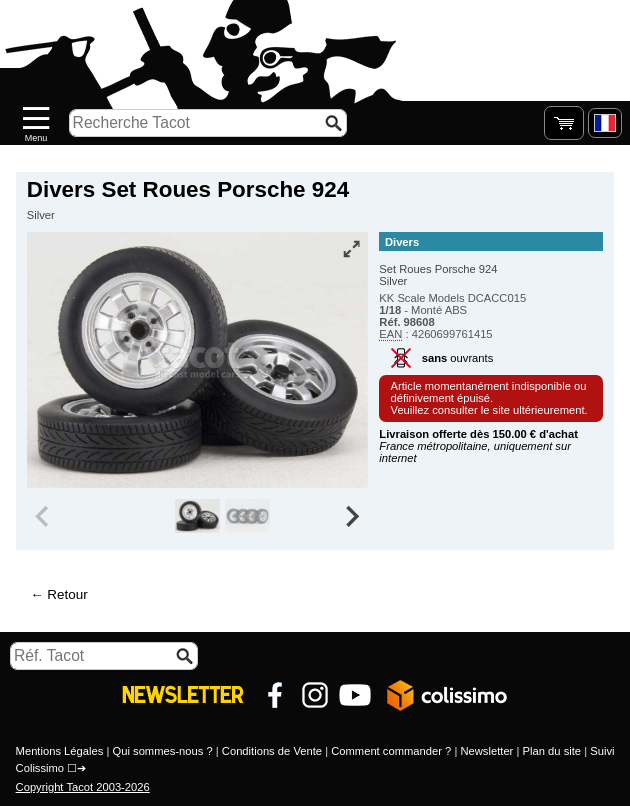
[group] (197, 516)
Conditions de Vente (272, 751)
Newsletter (486, 751)
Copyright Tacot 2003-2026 (83, 787)
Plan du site (552, 751)
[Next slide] (352, 516)
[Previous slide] (44, 516)
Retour (67, 594)
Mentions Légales (60, 751)
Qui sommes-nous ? (163, 751)
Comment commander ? (391, 751)
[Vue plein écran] (351, 249)
